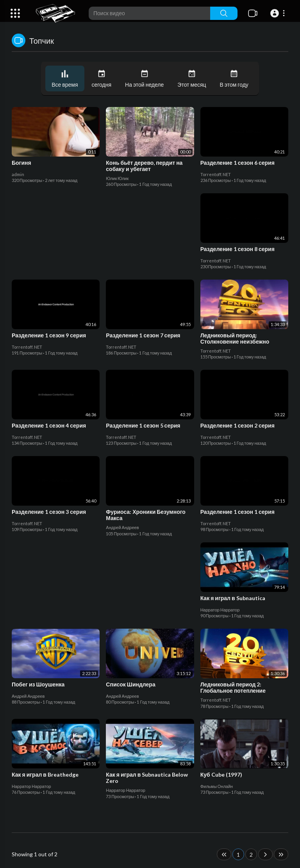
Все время (65, 79)
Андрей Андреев (122, 527)
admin (18, 174)
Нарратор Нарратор (220, 610)
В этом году (234, 79)
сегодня (102, 79)
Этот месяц (192, 79)
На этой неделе (144, 79)
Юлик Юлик (117, 178)
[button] (279, 13)
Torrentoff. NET (216, 174)
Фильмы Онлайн (217, 786)
